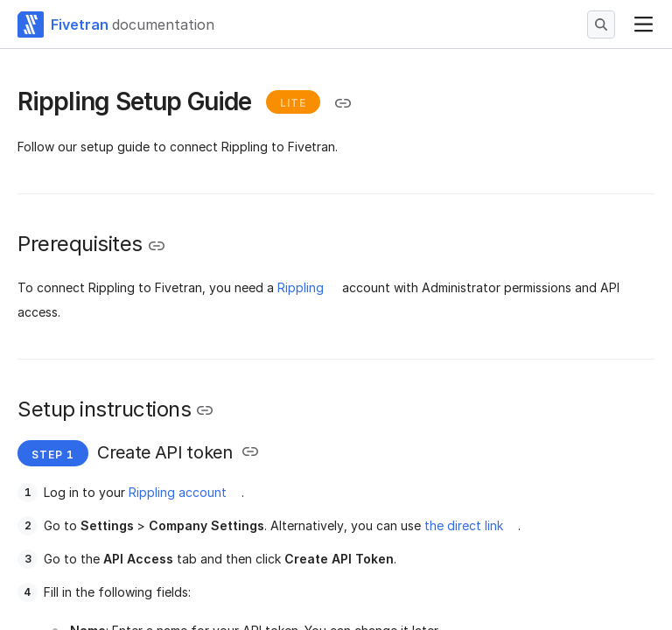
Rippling (301, 287)
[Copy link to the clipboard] (343, 103)
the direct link (464, 525)
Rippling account (178, 492)
